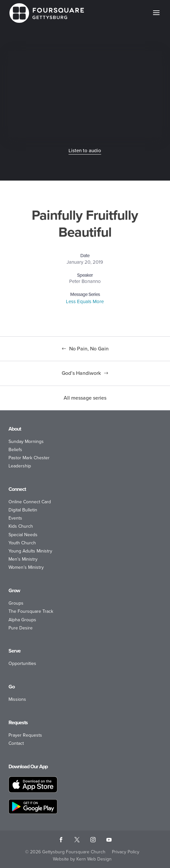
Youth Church (22, 543)
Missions (17, 699)
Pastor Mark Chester (29, 458)
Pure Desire (21, 628)
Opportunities (22, 663)
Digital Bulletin (23, 510)
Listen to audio (85, 151)
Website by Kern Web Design (82, 859)
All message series (85, 398)
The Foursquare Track (31, 611)
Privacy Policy (126, 852)
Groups (16, 603)
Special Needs (23, 535)
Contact (16, 743)
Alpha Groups (22, 620)
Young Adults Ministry (30, 551)
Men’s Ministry (23, 559)
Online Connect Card (30, 502)
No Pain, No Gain (89, 349)
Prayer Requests (25, 735)
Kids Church (21, 526)
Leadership (20, 466)
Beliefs (15, 450)
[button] (156, 17)
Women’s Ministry (26, 567)
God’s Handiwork (81, 373)
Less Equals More (85, 302)
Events (15, 518)
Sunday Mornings (26, 441)
